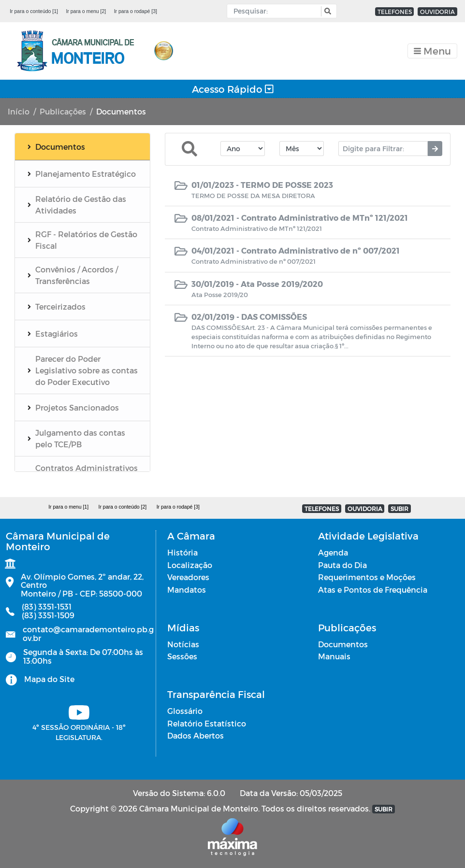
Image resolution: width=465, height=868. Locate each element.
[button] (327, 11)
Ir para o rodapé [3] (136, 11)
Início (19, 111)
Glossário (185, 711)
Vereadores (188, 577)
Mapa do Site (49, 679)
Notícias (183, 644)
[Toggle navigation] (432, 51)
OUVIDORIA (437, 12)
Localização (190, 565)
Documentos (343, 644)
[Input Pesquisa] (276, 11)
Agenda (333, 552)
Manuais (334, 656)
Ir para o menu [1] (68, 507)
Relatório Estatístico (207, 723)
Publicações (63, 111)
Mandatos (187, 590)
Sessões (182, 656)
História (182, 552)
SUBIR (400, 509)
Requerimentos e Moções (367, 577)
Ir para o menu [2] (86, 11)
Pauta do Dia (342, 565)
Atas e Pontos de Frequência (373, 590)
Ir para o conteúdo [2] (122, 507)
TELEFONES (395, 12)
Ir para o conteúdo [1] (34, 11)
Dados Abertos (196, 735)
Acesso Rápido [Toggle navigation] (233, 89)
